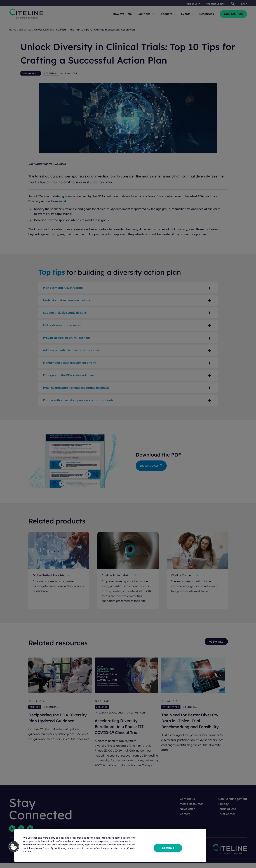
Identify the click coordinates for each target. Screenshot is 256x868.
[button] (14, 847)
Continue (168, 848)
